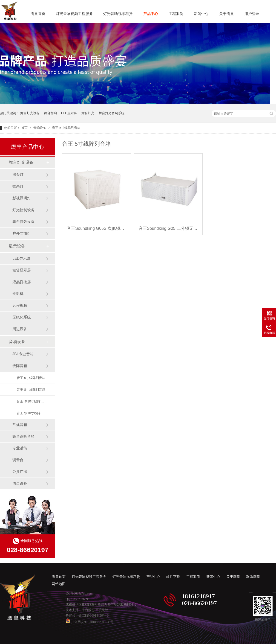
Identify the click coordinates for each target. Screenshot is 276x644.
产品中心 (151, 14)
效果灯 (18, 186)
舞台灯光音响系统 (112, 113)
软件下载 (173, 577)
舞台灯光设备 (30, 113)
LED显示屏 (69, 113)
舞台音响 (50, 113)
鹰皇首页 (38, 14)
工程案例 (176, 14)
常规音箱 (20, 425)
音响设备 (40, 128)
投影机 (18, 294)
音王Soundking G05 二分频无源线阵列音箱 (168, 228)
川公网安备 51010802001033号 (90, 622)
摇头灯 (18, 175)
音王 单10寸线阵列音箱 (31, 401)
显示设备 (17, 246)
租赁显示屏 (22, 270)
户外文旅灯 (22, 233)
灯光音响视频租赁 (118, 14)
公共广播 (20, 472)
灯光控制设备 (23, 210)
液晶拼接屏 (22, 282)
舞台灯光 (88, 113)
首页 (25, 128)
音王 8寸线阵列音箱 (31, 390)
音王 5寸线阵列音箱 (66, 128)
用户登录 (252, 14)
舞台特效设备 (23, 222)
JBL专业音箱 (23, 354)
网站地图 (59, 584)
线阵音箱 (20, 366)
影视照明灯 (22, 198)
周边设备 (20, 329)
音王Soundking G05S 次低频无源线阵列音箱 (96, 228)
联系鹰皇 (253, 577)
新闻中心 (201, 14)
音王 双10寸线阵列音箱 (31, 413)
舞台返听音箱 (23, 436)
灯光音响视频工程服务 (74, 14)
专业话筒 (20, 448)
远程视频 (20, 305)
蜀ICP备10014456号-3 (93, 616)
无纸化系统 (22, 317)
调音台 (18, 460)
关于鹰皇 (227, 14)
